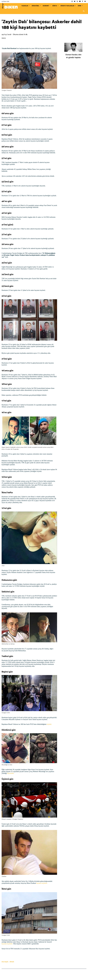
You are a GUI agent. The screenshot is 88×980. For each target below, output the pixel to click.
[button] (84, 11)
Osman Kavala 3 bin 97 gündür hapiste (73, 56)
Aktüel (12, 962)
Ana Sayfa (5, 962)
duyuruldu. (11, 773)
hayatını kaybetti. (42, 883)
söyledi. (49, 724)
